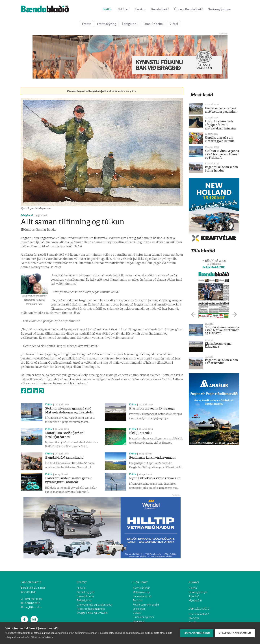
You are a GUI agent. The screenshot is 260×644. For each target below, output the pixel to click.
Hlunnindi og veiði (143, 617)
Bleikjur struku (140, 433)
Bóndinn (138, 600)
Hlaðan (193, 588)
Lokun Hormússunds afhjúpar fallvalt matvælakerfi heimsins (220, 125)
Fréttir (107, 9)
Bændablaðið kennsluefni (64, 457)
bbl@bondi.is (31, 603)
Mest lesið (202, 95)
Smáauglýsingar (220, 9)
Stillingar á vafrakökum (235, 633)
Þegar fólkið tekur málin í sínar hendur (221, 169)
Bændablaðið (160, 9)
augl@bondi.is (31, 607)
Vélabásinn (139, 621)
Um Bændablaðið (199, 614)
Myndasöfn (195, 600)
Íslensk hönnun (141, 588)
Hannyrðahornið (142, 596)
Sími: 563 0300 (32, 599)
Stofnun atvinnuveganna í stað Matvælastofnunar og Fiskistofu (69, 410)
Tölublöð (194, 596)
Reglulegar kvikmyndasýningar (152, 457)
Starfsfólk (194, 618)
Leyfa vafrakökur (197, 633)
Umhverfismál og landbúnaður (95, 605)
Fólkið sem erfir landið (146, 605)
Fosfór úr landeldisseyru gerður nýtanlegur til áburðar (69, 480)
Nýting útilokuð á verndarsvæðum (155, 478)
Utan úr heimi (154, 24)
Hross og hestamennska (91, 609)
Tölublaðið (203, 251)
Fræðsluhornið (85, 596)
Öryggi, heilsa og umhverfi (92, 613)
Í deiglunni (130, 24)
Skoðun (140, 9)
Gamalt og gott (86, 592)
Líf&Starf (123, 9)
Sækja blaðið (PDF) (214, 267)
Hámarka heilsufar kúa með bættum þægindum (221, 110)
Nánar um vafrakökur (42, 637)
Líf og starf (139, 609)
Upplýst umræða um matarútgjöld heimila (220, 139)
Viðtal (174, 24)
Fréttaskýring (107, 24)
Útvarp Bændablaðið (189, 9)
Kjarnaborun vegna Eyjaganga (152, 408)
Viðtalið (137, 613)
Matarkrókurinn (141, 592)
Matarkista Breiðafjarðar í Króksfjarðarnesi (65, 435)
